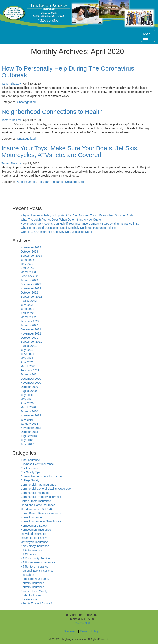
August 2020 (29, 391)
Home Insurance (31, 517)
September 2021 (31, 342)
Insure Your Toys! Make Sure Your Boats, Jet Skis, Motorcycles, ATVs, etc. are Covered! (70, 151)
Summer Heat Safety (34, 591)
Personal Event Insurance (37, 571)
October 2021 (29, 338)
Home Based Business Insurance (42, 513)
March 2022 (28, 317)
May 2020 (27, 399)
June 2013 (27, 444)
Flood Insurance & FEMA (37, 509)
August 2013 (29, 436)
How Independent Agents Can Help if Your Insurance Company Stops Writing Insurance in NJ (80, 224)
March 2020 (28, 407)
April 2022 (27, 313)
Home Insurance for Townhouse (41, 521)
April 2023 (27, 268)
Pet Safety (27, 575)
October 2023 (29, 251)
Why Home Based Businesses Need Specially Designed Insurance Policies (69, 228)
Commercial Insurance (35, 493)
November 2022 (31, 288)
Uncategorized (26, 102)
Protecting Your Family (35, 579)
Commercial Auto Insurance (38, 485)
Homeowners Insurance (36, 530)
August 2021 (29, 346)
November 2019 (31, 415)
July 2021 (27, 350)
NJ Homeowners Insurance (38, 562)
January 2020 (29, 411)
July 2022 (27, 305)
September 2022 (31, 297)
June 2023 (27, 260)
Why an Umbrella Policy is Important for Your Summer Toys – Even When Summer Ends (77, 215)
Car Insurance (30, 468)
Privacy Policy (89, 631)
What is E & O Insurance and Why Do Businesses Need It (58, 232)
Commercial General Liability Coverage (46, 489)
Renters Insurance (32, 583)
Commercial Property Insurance (41, 497)
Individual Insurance (51, 182)
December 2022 (31, 284)
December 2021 (31, 329)
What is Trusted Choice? (36, 603)
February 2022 (30, 321)
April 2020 (27, 403)
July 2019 (27, 420)
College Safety (30, 480)
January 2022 (29, 325)
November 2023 (31, 247)
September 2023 (31, 256)
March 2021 (28, 366)
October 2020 (29, 387)
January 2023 (29, 280)
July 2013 (27, 440)
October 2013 (29, 432)
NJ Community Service (35, 558)
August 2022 (29, 301)
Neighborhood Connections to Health (52, 112)
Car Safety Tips (30, 472)
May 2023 (27, 264)
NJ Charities (28, 554)
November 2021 (31, 333)
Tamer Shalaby (11, 84)
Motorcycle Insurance (34, 542)
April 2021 (27, 362)
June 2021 (27, 354)
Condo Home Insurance (36, 501)
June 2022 (27, 309)
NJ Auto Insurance (32, 550)
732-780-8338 (81, 623)
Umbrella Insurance (33, 595)
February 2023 (30, 276)
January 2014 (29, 424)
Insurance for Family (34, 538)
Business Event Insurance (37, 464)
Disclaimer (70, 631)
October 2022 (29, 292)
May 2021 (27, 358)
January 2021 (29, 374)
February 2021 (30, 370)
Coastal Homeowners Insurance (41, 476)
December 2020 (31, 379)
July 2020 (27, 395)
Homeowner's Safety (34, 526)
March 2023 (28, 272)
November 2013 (31, 428)
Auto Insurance (27, 182)
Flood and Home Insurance (38, 505)
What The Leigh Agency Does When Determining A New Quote (61, 220)
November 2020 (31, 383)
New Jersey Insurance (35, 546)
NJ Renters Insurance (34, 567)
